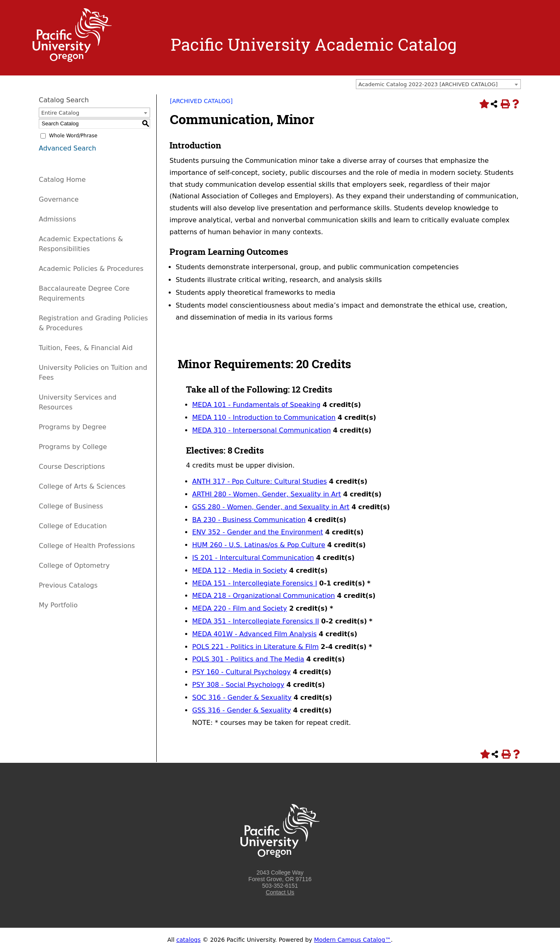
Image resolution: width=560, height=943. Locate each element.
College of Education (73, 526)
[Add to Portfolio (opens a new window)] (483, 104)
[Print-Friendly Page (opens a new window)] (505, 104)
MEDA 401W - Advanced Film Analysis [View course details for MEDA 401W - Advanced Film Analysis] (254, 634)
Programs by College (73, 447)
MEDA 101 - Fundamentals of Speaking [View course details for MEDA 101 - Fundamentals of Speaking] (256, 405)
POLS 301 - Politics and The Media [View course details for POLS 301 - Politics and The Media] (248, 659)
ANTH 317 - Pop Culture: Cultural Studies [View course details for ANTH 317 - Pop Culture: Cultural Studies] (260, 481)
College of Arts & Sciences (82, 486)
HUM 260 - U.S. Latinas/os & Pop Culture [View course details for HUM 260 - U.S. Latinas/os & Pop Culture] (259, 545)
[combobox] (438, 84)
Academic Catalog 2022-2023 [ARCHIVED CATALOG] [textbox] (428, 84)
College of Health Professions (87, 546)
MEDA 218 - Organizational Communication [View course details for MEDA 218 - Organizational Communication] (264, 596)
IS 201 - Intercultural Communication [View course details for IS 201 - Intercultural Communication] (253, 558)
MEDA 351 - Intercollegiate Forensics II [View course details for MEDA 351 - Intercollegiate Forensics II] (256, 621)
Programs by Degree (73, 427)
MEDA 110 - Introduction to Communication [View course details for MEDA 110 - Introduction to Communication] (264, 417)
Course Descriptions (72, 467)
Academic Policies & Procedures (91, 269)
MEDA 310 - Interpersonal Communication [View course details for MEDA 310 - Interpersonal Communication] (261, 430)
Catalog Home (62, 180)
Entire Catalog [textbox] (60, 113)
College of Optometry (74, 566)
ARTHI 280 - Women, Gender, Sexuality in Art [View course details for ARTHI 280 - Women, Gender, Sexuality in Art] (267, 494)
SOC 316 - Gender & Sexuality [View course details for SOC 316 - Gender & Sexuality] (242, 697)
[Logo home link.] (72, 60)
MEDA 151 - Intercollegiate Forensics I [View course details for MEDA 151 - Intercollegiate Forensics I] (255, 583)
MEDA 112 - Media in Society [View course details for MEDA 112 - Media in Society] (240, 570)
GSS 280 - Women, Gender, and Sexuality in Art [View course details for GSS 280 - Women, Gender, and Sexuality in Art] (271, 507)
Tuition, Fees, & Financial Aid (86, 348)
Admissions (57, 219)
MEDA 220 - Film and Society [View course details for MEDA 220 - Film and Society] (240, 608)
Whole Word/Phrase (73, 136)
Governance (59, 199)
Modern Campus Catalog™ (353, 940)
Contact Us (280, 892)
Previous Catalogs (68, 585)
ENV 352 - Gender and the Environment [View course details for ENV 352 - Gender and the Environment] (258, 532)
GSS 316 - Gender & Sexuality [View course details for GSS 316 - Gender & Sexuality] (242, 710)
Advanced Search (67, 148)
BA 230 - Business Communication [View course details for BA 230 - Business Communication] (249, 520)
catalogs (189, 940)
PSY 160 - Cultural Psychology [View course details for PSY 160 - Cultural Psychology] (241, 672)
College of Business (71, 506)
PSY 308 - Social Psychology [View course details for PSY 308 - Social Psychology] (238, 685)
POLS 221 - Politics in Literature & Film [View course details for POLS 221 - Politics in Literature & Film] (255, 647)
